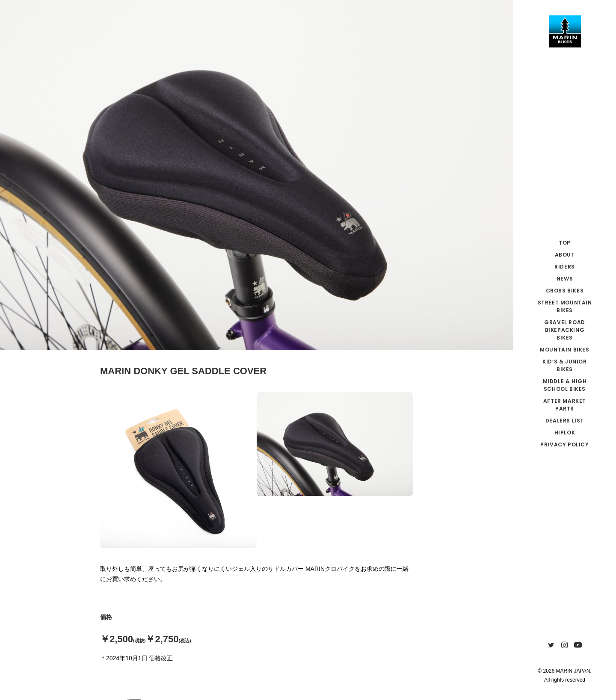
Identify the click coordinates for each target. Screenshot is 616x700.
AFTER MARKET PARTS (565, 405)
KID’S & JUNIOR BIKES (564, 365)
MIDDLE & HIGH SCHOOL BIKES (565, 385)
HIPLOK (565, 433)
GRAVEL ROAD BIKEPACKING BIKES (565, 330)
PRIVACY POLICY (564, 445)
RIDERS (565, 267)
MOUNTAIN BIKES (564, 350)
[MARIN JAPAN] (565, 31)
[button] (551, 645)
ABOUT (565, 255)
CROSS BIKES (565, 291)
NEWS (565, 279)
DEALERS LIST (565, 421)
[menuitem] (565, 243)
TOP (565, 243)
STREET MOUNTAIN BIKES (565, 306)
